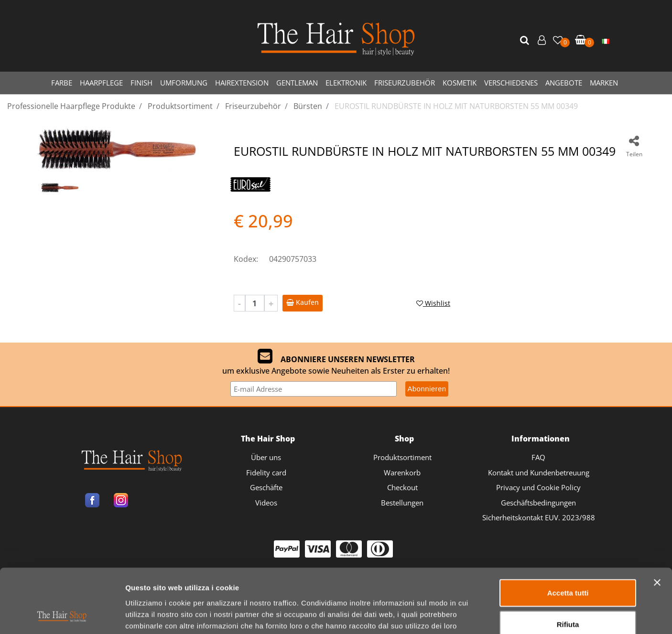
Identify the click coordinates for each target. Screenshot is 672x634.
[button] (526, 41)
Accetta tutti (568, 532)
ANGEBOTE (564, 83)
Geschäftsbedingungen (538, 503)
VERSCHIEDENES (511, 83)
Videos (266, 503)
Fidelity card (266, 473)
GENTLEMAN (297, 83)
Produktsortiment (402, 457)
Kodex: (246, 259)
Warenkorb (402, 473)
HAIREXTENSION (242, 83)
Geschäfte (266, 487)
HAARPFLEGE (101, 83)
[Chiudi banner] (657, 522)
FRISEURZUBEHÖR (405, 83)
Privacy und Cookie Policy (538, 487)
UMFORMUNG (184, 83)
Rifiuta (568, 564)
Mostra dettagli (503, 615)
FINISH (141, 83)
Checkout (402, 487)
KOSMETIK (460, 83)
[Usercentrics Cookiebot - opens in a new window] (62, 615)
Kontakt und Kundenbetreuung (539, 473)
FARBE (62, 83)
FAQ (538, 457)
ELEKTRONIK (346, 83)
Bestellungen (402, 503)
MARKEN (604, 83)
